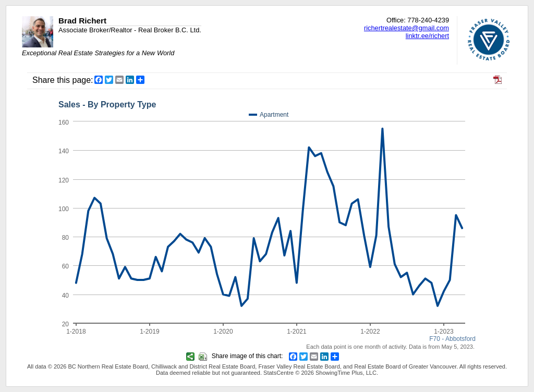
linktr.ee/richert (427, 36)
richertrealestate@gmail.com (406, 28)
